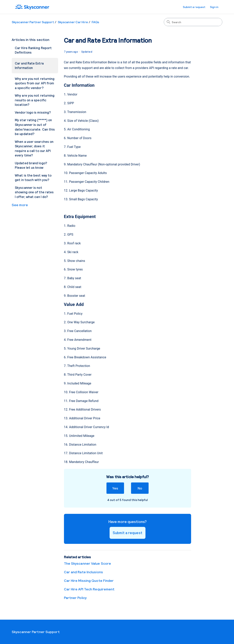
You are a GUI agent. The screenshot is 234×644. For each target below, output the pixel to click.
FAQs (95, 22)
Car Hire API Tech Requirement (89, 589)
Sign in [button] (214, 7)
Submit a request (194, 7)
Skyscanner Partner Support (33, 22)
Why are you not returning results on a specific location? (35, 100)
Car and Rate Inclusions (83, 572)
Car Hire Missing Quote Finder (89, 580)
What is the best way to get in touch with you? (33, 178)
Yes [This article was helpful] (115, 488)
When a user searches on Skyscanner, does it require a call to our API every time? (34, 148)
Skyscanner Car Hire (73, 22)
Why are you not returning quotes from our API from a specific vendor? (35, 83)
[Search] (193, 22)
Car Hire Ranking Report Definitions (33, 50)
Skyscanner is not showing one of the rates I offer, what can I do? (34, 192)
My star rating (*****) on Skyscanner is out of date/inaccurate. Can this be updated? (35, 127)
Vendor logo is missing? (33, 112)
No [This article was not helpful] (140, 488)
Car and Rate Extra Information (29, 65)
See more (20, 205)
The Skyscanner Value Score (88, 563)
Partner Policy (75, 598)
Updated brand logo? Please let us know (31, 165)
